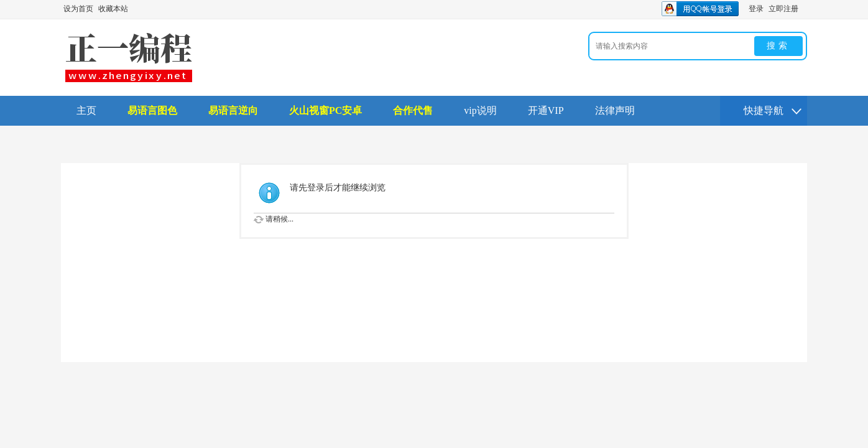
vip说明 (480, 110)
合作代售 (413, 110)
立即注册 (783, 9)
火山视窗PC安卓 (325, 110)
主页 (86, 110)
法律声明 (615, 110)
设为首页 (78, 9)
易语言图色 (152, 110)
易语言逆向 (233, 110)
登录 (756, 9)
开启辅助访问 (804, 9)
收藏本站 (113, 9)
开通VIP (546, 110)
